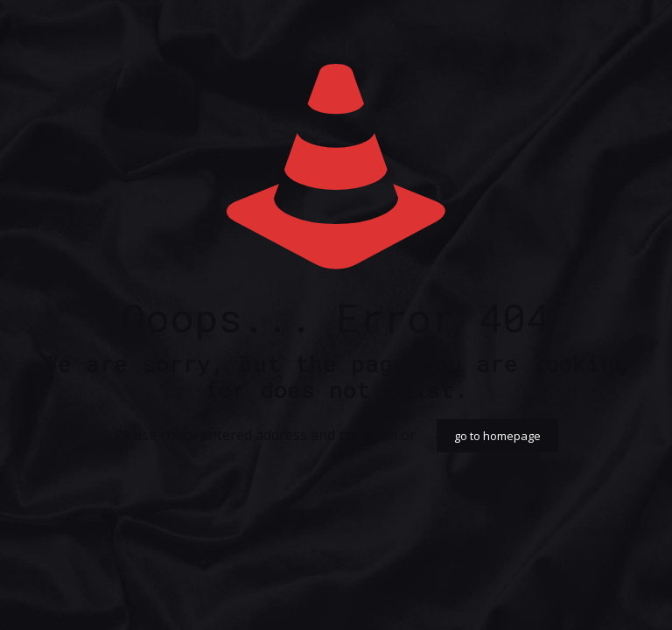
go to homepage (497, 436)
